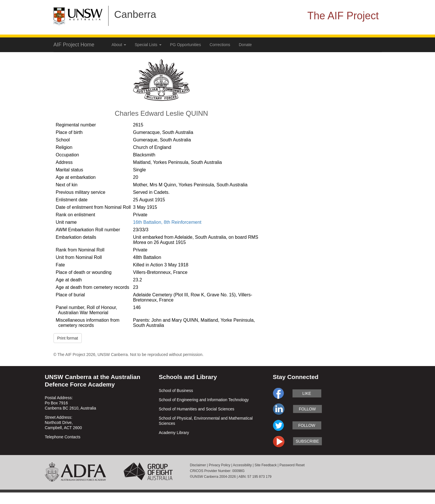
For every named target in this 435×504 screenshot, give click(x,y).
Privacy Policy (220, 465)
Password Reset (292, 465)
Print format (68, 338)
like (307, 393)
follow (307, 409)
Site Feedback (266, 465)
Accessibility (242, 465)
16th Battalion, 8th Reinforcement (167, 222)
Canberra (135, 14)
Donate (245, 45)
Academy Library (174, 433)
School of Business (176, 391)
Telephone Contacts (63, 437)
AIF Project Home (74, 45)
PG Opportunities (186, 45)
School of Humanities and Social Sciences (197, 409)
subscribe (307, 441)
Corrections (220, 45)
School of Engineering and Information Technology (204, 400)
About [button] (119, 45)
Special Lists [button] (148, 45)
